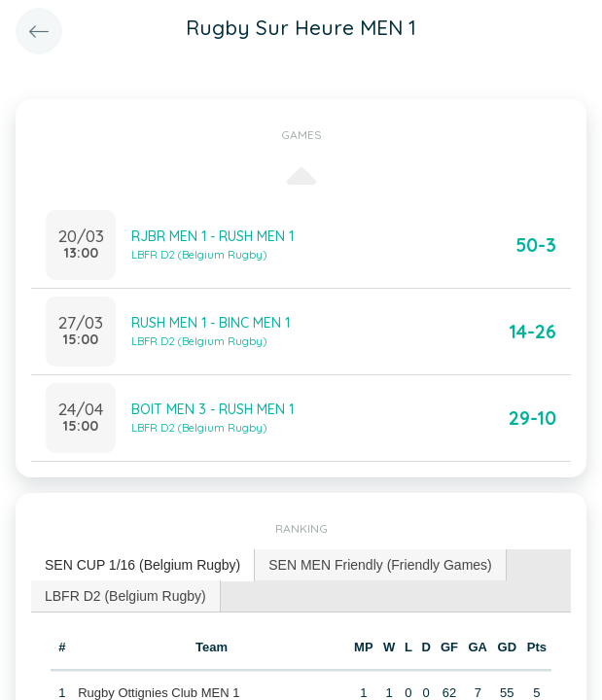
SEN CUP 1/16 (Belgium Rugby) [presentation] (142, 565)
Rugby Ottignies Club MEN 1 (159, 693)
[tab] (143, 565)
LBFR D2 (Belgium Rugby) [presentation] (125, 596)
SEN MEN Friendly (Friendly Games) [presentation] (380, 565)
